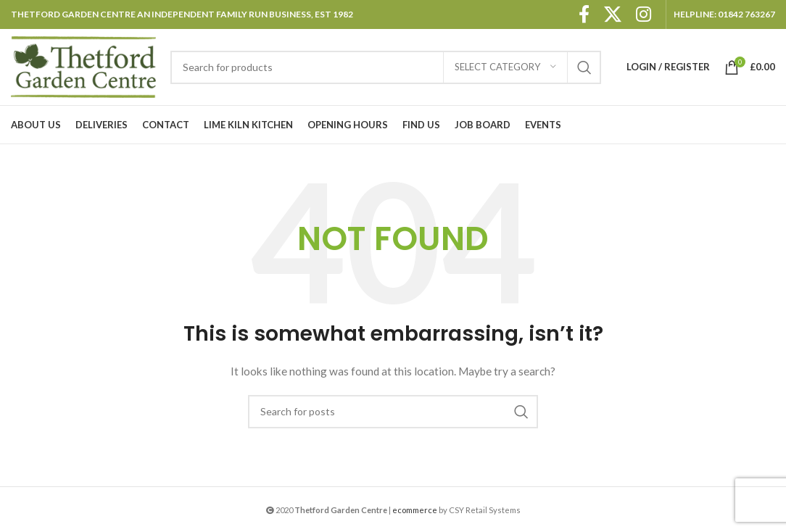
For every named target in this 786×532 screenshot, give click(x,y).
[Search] (386, 67)
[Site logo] (83, 66)
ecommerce (415, 510)
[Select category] (505, 67)
